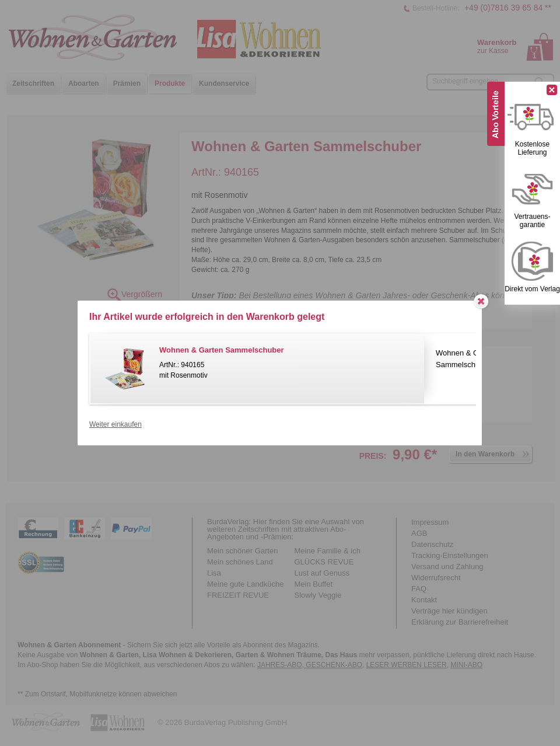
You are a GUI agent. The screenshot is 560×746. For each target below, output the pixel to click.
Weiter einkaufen (116, 424)
